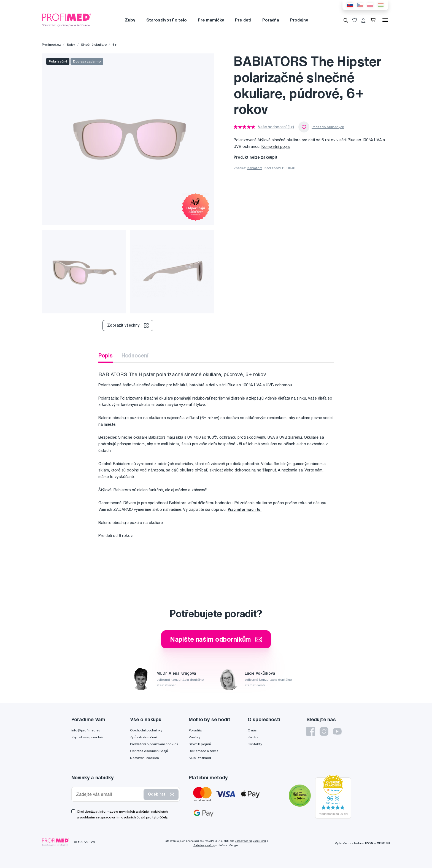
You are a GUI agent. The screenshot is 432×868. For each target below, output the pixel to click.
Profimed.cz (51, 44)
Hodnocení (135, 355)
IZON (369, 843)
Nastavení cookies (144, 758)
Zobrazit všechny (128, 325)
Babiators (255, 168)
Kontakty (255, 744)
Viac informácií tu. (245, 509)
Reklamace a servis (203, 751)
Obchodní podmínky (146, 730)
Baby (71, 44)
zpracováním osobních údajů (123, 817)
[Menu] (385, 20)
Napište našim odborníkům (216, 639)
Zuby (130, 20)
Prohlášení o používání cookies (154, 744)
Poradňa (271, 20)
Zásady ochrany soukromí (250, 841)
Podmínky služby (204, 845)
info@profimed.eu (86, 730)
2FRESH (384, 843)
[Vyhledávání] (346, 20)
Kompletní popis (276, 147)
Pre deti (243, 20)
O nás (252, 730)
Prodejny (299, 20)
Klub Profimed (200, 758)
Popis (105, 355)
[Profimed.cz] (67, 20)
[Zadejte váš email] (109, 794)
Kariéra (253, 737)
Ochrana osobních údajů (149, 751)
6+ (114, 44)
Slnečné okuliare (94, 44)
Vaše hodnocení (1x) (276, 127)
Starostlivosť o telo (167, 20)
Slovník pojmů (200, 744)
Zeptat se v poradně (87, 737)
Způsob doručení (143, 737)
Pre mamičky (211, 20)
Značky (194, 737)
